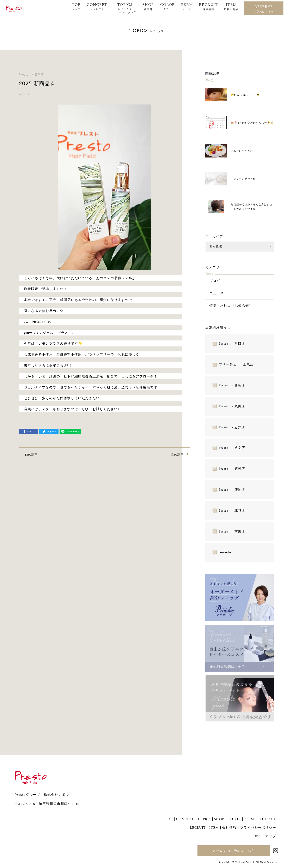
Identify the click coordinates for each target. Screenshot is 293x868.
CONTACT (267, 819)
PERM (187, 7)
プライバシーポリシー (258, 827)
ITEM (231, 7)
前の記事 (31, 454)
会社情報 (230, 827)
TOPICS (125, 8)
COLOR (167, 7)
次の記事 (177, 454)
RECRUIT (208, 7)
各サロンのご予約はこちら (234, 851)
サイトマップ (265, 836)
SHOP (148, 7)
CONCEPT (97, 7)
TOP (76, 7)
